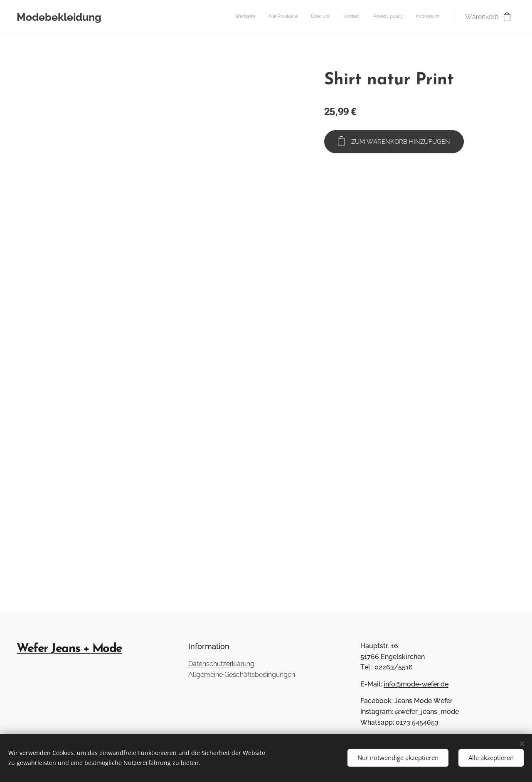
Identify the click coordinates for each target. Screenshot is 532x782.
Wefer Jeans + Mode (69, 649)
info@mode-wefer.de (416, 684)
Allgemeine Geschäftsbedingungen (242, 675)
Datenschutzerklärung (221, 664)
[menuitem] (376, 17)
